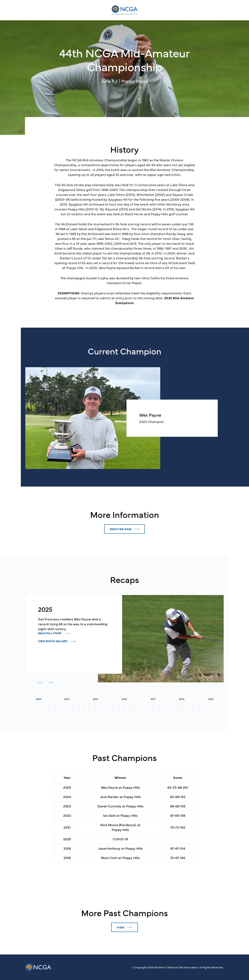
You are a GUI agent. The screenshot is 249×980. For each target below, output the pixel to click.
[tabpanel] (74, 624)
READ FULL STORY (50, 633)
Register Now (121, 529)
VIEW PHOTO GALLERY (53, 641)
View (121, 927)
